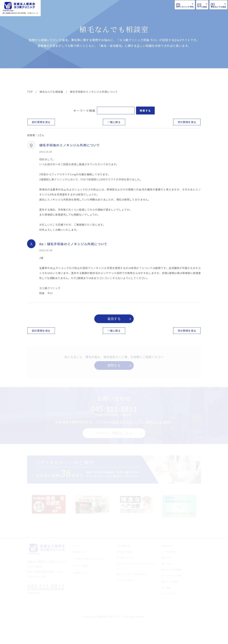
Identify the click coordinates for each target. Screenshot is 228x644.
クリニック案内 (83, 79)
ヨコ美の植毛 (38, 79)
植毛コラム (169, 79)
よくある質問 (127, 79)
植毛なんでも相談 (204, 4)
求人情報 (190, 79)
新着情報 (148, 79)
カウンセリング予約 (120, 4)
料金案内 (106, 79)
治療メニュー (59, 79)
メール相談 (163, 4)
